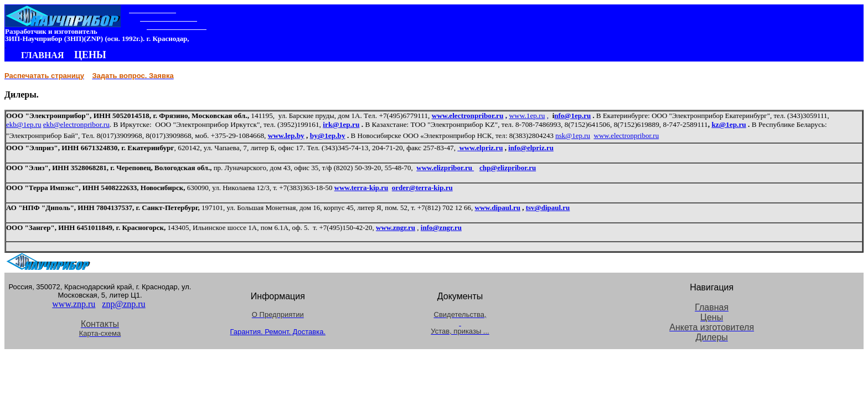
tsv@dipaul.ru (548, 208)
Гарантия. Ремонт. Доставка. (278, 332)
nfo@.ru (572, 116)
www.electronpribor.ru (468, 116)
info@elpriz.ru (531, 148)
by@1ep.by (328, 135)
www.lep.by (286, 135)
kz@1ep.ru (728, 124)
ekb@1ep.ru (24, 124)
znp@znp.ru (123, 304)
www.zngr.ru (396, 227)
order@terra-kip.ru (422, 188)
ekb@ (52, 124)
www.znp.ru (74, 304)
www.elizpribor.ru (445, 168)
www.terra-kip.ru (361, 188)
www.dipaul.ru (498, 208)
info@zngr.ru (441, 227)
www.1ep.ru (527, 116)
